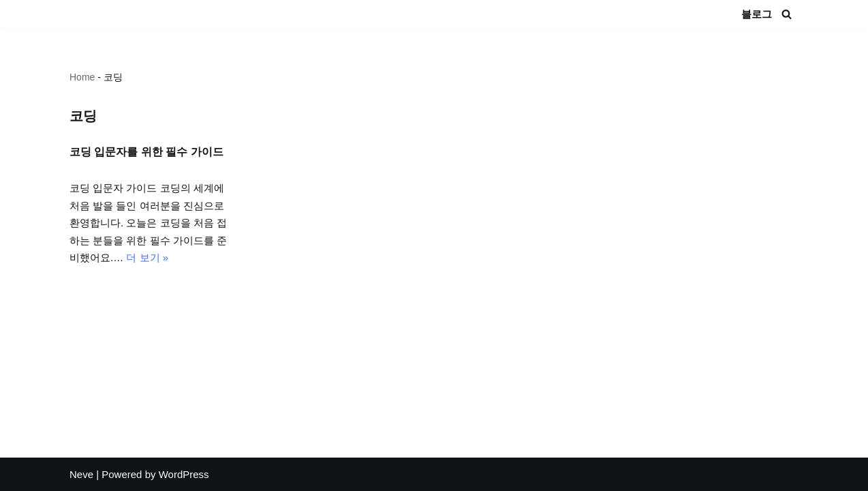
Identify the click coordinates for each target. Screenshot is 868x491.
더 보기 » (147, 257)
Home (82, 77)
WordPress (184, 474)
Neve (81, 474)
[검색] (787, 14)
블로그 (757, 14)
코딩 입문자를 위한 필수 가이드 (146, 152)
